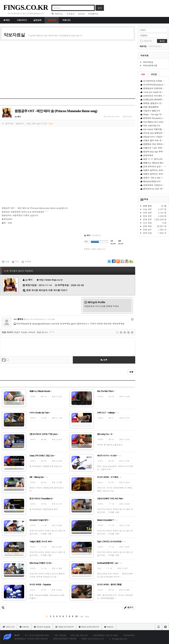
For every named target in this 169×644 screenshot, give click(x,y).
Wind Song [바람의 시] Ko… (41, 563)
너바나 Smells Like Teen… (40, 413)
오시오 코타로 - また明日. (109, 477)
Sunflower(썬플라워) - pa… (109, 563)
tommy (81, 14)
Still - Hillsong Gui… (38, 477)
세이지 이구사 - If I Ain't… (109, 455)
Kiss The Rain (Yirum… (106, 391)
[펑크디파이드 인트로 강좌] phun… (44, 434)
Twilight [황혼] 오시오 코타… (41, 541)
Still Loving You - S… (105, 434)
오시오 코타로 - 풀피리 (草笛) (109, 584)
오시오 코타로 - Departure (40, 584)
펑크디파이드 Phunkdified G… (42, 498)
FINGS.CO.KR (26, 7)
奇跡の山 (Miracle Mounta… (41, 391)
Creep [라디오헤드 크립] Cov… (42, 455)
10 (76, 616)
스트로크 (70, 14)
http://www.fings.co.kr (51, 280)
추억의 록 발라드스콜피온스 (110, 445)
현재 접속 (147, 206)
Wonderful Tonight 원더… (40, 520)
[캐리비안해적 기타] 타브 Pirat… (111, 498)
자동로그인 (148, 41)
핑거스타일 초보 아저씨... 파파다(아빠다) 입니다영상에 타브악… (115, 575)
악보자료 (144, 55)
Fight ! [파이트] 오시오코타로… (111, 541)
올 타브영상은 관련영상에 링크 (44, 509)
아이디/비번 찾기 (155, 46)
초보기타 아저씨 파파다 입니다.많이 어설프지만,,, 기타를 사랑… (115, 511)
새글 (143, 74)
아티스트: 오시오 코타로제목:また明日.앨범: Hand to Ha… (115, 489)
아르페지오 (93, 14)
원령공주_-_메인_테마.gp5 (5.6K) (34, 123)
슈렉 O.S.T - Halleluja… (108, 413)
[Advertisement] (65, 67)
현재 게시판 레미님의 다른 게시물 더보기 (47, 290)
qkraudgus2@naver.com (44, 324)
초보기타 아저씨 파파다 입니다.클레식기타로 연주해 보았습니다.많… (47, 575)
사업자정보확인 (129, 635)
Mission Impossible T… (107, 520)
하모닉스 (59, 14)
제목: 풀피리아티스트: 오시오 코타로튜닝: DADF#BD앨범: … (115, 597)
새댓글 (154, 74)
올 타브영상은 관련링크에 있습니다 (46, 466)
